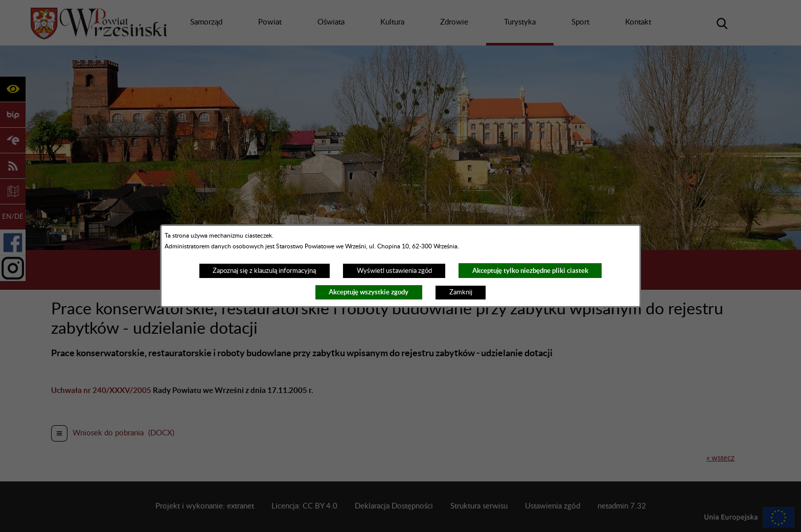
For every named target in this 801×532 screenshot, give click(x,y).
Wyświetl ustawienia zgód (394, 271)
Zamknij (461, 292)
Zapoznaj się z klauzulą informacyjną (264, 271)
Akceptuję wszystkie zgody (369, 292)
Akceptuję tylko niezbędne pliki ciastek (530, 271)
